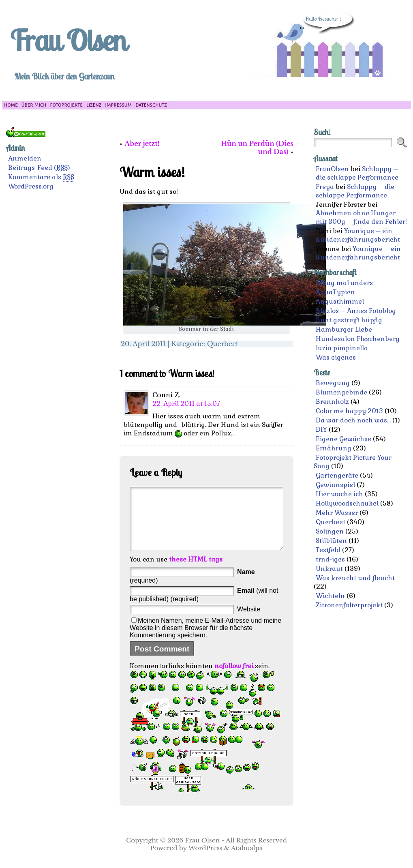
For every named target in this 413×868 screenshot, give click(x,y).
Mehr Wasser (337, 513)
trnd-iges (330, 559)
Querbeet (223, 344)
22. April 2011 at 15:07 (186, 404)
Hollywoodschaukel (347, 503)
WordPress (205, 860)
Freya (325, 187)
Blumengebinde (341, 392)
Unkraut (329, 569)
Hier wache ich (339, 494)
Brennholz (332, 402)
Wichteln (330, 596)
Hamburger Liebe (344, 329)
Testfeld (328, 550)
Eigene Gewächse (343, 439)
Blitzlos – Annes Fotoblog (356, 311)
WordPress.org (31, 186)
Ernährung (334, 448)
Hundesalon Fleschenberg (358, 339)
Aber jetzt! (142, 144)
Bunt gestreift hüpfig (349, 320)
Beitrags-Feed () (39, 168)
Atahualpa (247, 860)
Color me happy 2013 (349, 411)
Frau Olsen (68, 40)
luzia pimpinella (342, 348)
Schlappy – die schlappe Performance (357, 173)
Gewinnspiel (335, 485)
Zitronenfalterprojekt (349, 605)
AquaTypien (335, 292)
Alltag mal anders (344, 283)
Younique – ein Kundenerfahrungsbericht (358, 235)
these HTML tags (196, 571)
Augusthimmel (340, 301)
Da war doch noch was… (353, 420)
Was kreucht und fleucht (355, 578)
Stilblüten (331, 541)
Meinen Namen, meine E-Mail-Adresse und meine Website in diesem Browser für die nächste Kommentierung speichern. (205, 640)
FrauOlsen (332, 169)
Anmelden (25, 158)
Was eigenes (336, 357)
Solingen (330, 531)
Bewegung (333, 383)
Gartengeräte (337, 475)
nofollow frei (234, 678)
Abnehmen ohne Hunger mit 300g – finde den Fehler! (361, 217)
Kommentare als (41, 177)
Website (249, 621)
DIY (321, 430)
